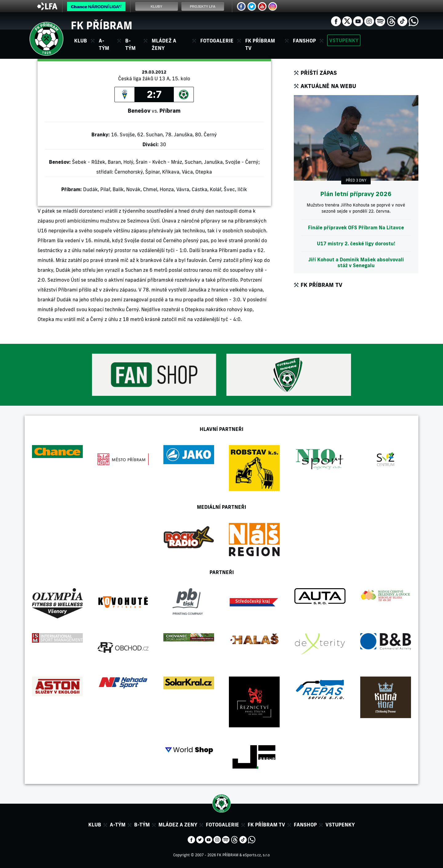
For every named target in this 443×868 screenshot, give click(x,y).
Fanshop (304, 41)
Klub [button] (81, 41)
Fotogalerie (217, 41)
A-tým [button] (104, 44)
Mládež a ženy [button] (164, 44)
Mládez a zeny (178, 825)
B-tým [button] (130, 44)
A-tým (118, 825)
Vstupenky (344, 40)
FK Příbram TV (260, 44)
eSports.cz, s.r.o (256, 855)
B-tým (142, 825)
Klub (95, 825)
